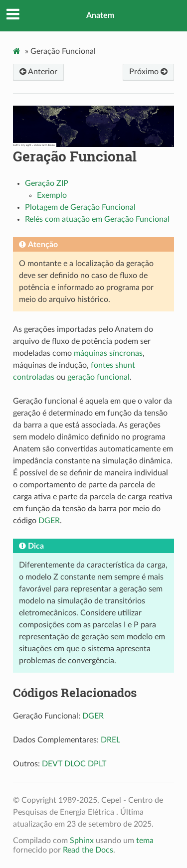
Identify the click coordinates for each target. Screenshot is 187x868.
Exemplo (52, 195)
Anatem (100, 15)
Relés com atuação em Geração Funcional (97, 219)
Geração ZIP (47, 183)
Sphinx (82, 841)
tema (145, 841)
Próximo (148, 72)
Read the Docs (88, 850)
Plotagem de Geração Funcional (80, 207)
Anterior (38, 72)
